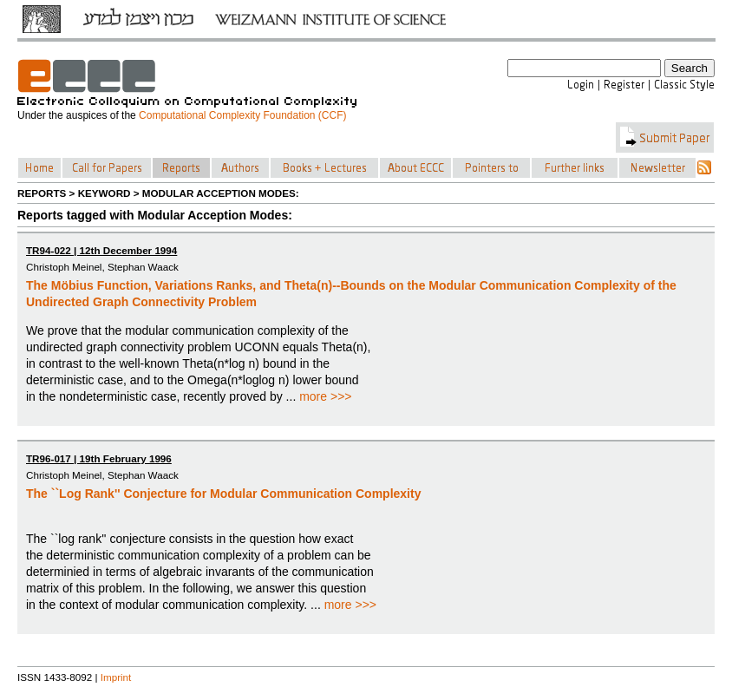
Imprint (116, 677)
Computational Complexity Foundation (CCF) (242, 115)
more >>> (325, 396)
